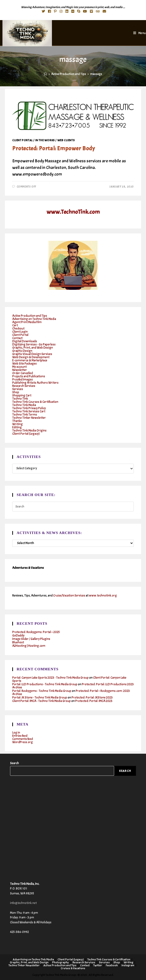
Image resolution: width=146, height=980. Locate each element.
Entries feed (20, 736)
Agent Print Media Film (27, 322)
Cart (15, 325)
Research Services (24, 386)
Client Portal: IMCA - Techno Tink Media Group (42, 701)
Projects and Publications (29, 376)
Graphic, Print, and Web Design (33, 348)
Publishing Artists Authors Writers (35, 383)
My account (19, 367)
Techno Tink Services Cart (29, 411)
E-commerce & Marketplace (30, 360)
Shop (16, 392)
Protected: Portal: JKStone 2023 (92, 698)
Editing (17, 427)
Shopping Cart (22, 395)
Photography (61, 962)
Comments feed (23, 739)
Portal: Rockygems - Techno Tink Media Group (42, 691)
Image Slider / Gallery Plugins (31, 639)
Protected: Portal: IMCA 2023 (94, 701)
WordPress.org (23, 742)
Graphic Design (22, 351)
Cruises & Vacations (73, 968)
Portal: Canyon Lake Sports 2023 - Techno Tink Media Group (50, 678)
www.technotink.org (103, 596)
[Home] (45, 74)
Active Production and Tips (30, 316)
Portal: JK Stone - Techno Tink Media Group (40, 698)
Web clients (66, 140)
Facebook (112, 965)
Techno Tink (20, 399)
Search (14, 763)
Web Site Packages (24, 364)
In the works (45, 140)
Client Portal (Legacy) (26, 434)
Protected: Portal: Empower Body (54, 148)
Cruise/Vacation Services (69, 596)
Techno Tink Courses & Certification (35, 402)
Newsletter (20, 370)
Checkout (18, 329)
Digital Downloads (25, 341)
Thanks (17, 421)
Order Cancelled (23, 373)
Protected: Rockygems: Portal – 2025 (36, 632)
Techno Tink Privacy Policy (29, 408)
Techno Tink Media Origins (29, 431)
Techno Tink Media (24, 405)
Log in (16, 733)
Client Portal (23, 140)
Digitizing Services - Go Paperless (34, 344)
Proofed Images (23, 380)
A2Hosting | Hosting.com (29, 646)
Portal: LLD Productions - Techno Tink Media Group (45, 684)
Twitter (98, 965)
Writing (18, 424)
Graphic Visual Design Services (32, 354)
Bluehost (18, 642)
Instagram (128, 965)
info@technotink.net (23, 903)
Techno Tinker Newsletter (29, 418)
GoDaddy (18, 636)
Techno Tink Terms (25, 415)
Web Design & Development (31, 357)
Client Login (20, 332)
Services (18, 389)
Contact (17, 338)
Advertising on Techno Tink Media (34, 319)
